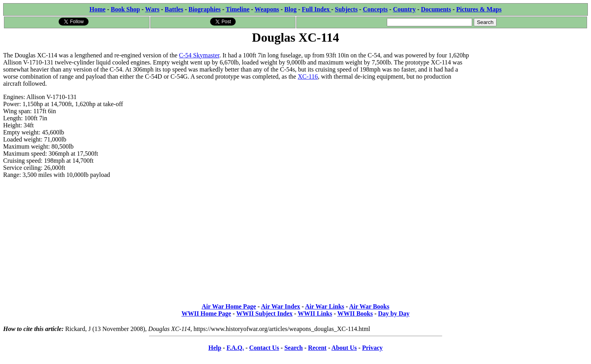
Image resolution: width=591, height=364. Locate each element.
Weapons (267, 9)
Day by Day (394, 313)
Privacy (372, 348)
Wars (152, 9)
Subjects (346, 9)
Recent (317, 348)
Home (97, 9)
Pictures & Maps (479, 9)
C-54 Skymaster (199, 55)
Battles (174, 9)
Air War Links (325, 306)
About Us (344, 348)
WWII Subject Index (264, 313)
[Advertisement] (529, 95)
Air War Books (369, 306)
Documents (436, 9)
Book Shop (125, 9)
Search (294, 348)
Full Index (317, 9)
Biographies (205, 9)
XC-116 (308, 76)
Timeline (238, 9)
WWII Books (355, 313)
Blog (291, 9)
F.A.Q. (235, 348)
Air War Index (281, 306)
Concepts (375, 9)
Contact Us (264, 348)
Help (215, 348)
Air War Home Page (229, 306)
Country (404, 9)
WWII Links (315, 313)
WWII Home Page (206, 313)
